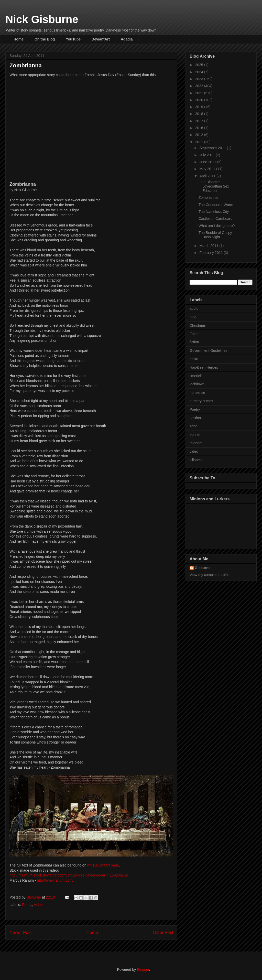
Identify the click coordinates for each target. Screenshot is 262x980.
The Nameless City (214, 212)
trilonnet (196, 443)
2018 (200, 114)
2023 (200, 79)
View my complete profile (209, 575)
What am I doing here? (217, 226)
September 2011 (213, 148)
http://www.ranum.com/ (55, 880)
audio (194, 308)
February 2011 (211, 253)
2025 (200, 65)
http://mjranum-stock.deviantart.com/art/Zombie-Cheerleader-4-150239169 (69, 875)
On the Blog (45, 39)
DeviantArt (101, 39)
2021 (200, 93)
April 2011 (208, 176)
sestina (195, 418)
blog (193, 317)
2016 (200, 128)
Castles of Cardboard (215, 219)
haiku (194, 359)
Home (19, 39)
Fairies (195, 334)
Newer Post (21, 932)
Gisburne (203, 568)
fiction (194, 342)
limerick (196, 376)
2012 (200, 135)
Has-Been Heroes (204, 367)
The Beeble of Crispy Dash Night (215, 235)
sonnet (195, 435)
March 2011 (209, 246)
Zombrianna (208, 198)
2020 (200, 100)
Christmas (198, 325)
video (38, 905)
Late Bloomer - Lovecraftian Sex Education (214, 186)
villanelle (196, 460)
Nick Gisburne (42, 19)
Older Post (163, 932)
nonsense (197, 393)
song (193, 426)
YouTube (73, 39)
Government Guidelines (208, 350)
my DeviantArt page (103, 865)
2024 (200, 72)
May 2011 (208, 169)
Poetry (27, 905)
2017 (200, 121)
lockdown (197, 384)
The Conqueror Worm (216, 205)
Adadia (127, 39)
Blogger (143, 969)
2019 (200, 107)
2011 (200, 142)
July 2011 (208, 155)
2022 (200, 86)
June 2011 (208, 162)
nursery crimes (201, 401)
